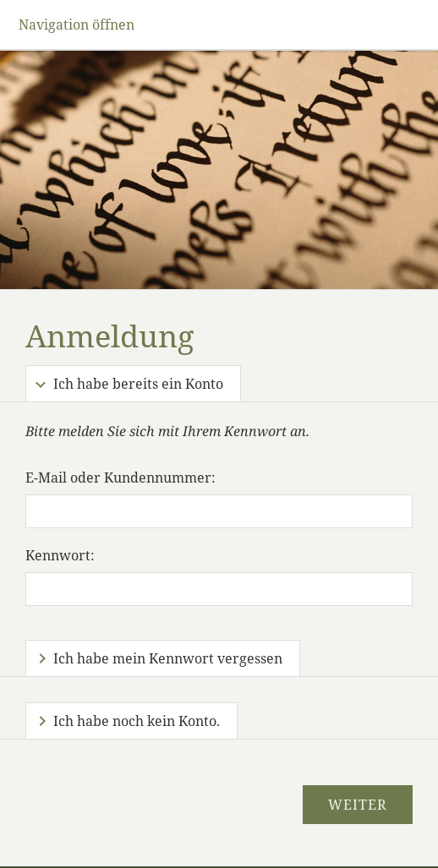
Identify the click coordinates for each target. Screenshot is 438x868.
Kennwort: (60, 555)
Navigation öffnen (77, 25)
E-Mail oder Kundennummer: (120, 478)
